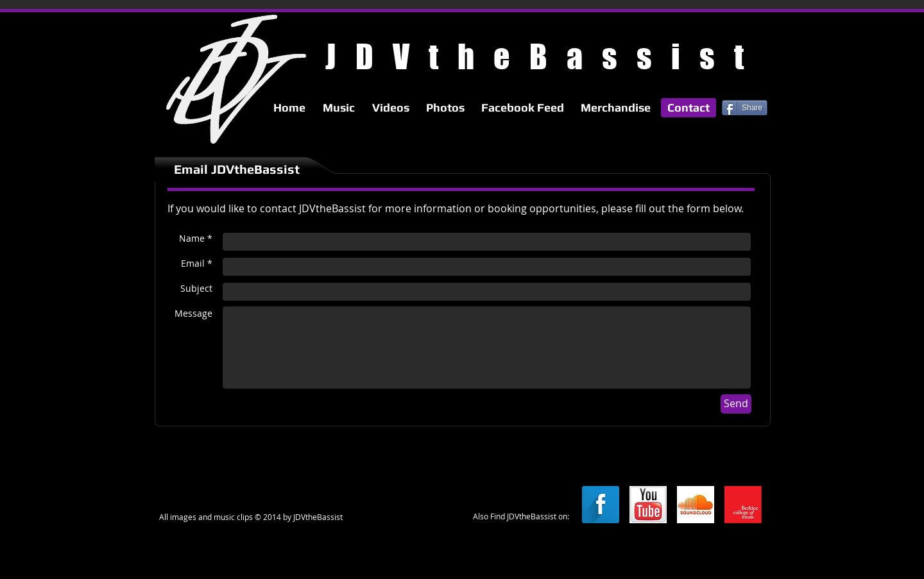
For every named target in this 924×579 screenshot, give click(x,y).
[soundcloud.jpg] (696, 505)
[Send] (736, 404)
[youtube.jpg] (648, 505)
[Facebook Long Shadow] (601, 505)
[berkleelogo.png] (743, 505)
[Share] (745, 108)
